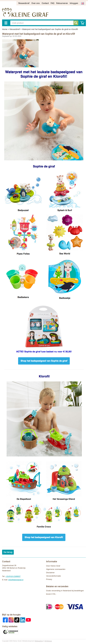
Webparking (39, 641)
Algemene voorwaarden (56, 569)
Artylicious (48, 641)
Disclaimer (50, 573)
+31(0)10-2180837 (13, 576)
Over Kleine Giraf (53, 566)
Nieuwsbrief (24, 3)
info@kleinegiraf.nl (16, 580)
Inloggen (74, 3)
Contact (45, 3)
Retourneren (62, 3)
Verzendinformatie (54, 576)
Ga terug (8, 552)
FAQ (52, 3)
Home (5, 29)
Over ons (36, 3)
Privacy (49, 579)
